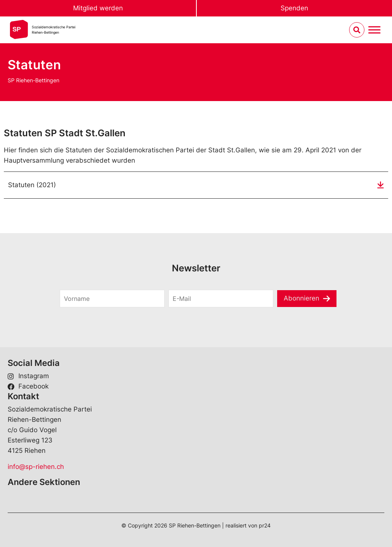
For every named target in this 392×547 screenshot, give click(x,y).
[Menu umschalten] (374, 30)
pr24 (265, 525)
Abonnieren (301, 298)
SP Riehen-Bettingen (33, 80)
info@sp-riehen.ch (36, 467)
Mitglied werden (98, 8)
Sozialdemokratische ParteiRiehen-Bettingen (54, 30)
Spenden (294, 8)
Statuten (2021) (32, 185)
